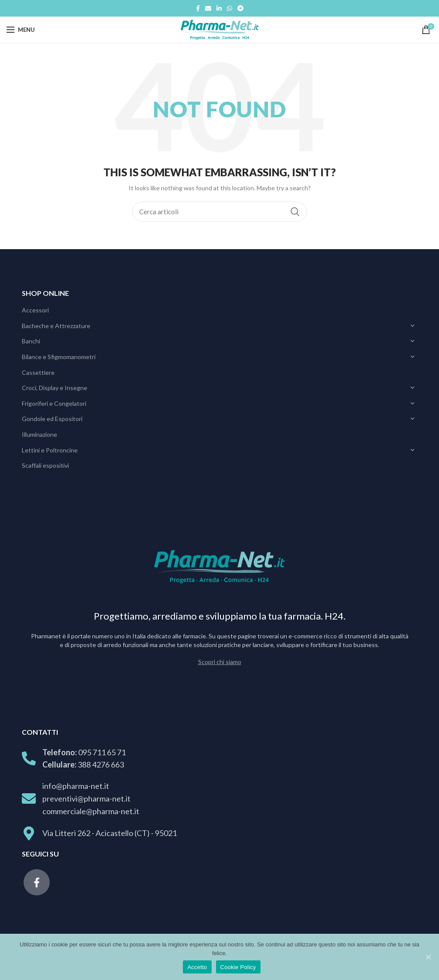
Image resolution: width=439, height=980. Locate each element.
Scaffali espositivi (45, 465)
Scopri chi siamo (220, 662)
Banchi (31, 341)
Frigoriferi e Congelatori (54, 403)
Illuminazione (39, 434)
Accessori (35, 310)
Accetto (197, 967)
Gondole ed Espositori (52, 419)
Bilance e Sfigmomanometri (59, 357)
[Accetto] (428, 957)
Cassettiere (38, 372)
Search (295, 212)
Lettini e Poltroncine (50, 450)
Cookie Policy (238, 967)
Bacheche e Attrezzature (56, 326)
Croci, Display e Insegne (55, 388)
